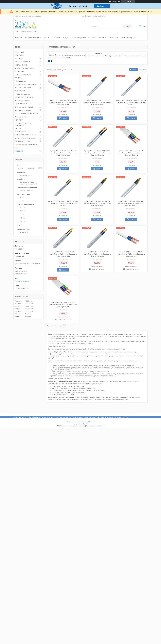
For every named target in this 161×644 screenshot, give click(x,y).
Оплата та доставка (80, 38)
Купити (64, 118)
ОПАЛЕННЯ (19, 78)
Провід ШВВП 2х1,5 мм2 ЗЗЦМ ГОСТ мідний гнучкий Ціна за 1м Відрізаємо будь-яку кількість (63, 153)
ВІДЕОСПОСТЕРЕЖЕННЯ (23, 104)
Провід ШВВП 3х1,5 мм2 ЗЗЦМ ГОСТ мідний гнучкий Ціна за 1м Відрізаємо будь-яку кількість (97, 203)
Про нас (46, 38)
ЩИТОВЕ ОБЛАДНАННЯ (23, 75)
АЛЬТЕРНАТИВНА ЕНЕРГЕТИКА (25, 138)
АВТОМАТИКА (19, 71)
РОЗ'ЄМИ (18, 128)
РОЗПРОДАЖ (19, 52)
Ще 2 (21, 225)
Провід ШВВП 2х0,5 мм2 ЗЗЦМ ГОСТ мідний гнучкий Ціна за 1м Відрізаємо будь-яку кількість (63, 102)
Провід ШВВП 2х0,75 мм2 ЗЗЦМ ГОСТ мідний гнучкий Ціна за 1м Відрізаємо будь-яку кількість (97, 102)
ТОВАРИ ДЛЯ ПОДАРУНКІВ (24, 97)
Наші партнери (127, 38)
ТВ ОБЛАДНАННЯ (21, 132)
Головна (18, 38)
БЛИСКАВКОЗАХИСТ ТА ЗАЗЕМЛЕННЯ (23, 124)
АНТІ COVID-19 (19, 55)
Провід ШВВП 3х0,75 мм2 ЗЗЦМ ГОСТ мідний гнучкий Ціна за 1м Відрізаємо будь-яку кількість (131, 153)
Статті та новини (98, 38)
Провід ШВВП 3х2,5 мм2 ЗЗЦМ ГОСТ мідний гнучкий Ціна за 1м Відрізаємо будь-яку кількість (131, 203)
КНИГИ (17, 148)
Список (144, 70)
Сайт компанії (113, 38)
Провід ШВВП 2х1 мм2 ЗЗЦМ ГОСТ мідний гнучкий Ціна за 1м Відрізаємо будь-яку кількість (131, 102)
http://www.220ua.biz (22, 281)
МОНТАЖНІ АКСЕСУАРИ (23, 88)
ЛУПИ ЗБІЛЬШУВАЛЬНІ (22, 101)
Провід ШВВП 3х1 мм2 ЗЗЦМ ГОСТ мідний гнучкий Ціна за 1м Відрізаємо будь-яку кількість (63, 203)
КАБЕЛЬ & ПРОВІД (21, 65)
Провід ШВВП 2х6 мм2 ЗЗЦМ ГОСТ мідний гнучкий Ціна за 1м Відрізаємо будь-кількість (131, 254)
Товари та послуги (32, 38)
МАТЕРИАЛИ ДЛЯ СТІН (22, 141)
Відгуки (66, 38)
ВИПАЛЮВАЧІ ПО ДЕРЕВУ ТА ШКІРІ (26, 113)
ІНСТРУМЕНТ (19, 120)
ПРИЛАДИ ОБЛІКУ (21, 117)
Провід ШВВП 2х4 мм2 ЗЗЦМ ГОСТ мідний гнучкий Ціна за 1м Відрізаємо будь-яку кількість (97, 254)
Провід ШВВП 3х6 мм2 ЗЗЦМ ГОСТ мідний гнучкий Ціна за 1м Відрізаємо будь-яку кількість (63, 304)
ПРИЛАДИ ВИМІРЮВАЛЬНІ (24, 107)
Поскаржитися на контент (76, 426)
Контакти (56, 38)
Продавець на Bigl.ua (80, 424)
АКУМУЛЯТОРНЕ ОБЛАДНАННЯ (25, 135)
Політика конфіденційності (95, 426)
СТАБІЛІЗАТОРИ (20, 91)
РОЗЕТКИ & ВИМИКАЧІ (22, 62)
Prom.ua (92, 422)
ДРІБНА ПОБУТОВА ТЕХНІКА (24, 68)
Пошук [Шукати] (127, 26)
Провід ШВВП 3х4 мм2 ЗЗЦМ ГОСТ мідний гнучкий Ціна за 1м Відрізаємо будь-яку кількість (63, 254)
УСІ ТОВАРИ (19, 151)
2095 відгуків (116, 2)
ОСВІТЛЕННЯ (19, 58)
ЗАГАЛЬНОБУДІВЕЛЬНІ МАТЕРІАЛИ (26, 145)
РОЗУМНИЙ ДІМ (20, 81)
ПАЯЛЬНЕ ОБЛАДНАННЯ (23, 110)
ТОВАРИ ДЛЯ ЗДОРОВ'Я (23, 94)
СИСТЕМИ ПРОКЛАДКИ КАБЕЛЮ (26, 84)
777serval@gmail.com (22, 288)
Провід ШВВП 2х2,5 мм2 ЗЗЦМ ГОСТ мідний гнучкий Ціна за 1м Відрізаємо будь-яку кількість (97, 153)
